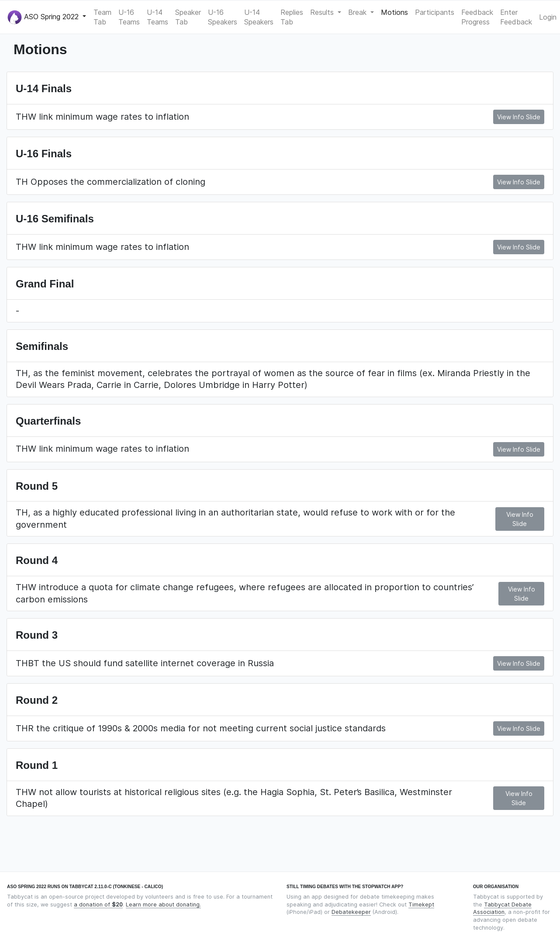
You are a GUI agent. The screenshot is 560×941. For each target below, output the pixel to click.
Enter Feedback (516, 17)
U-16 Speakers (223, 17)
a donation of (98, 905)
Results (323, 12)
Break (358, 12)
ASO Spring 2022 (44, 17)
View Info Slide (519, 117)
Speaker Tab (188, 17)
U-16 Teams (129, 17)
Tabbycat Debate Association (502, 908)
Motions (394, 12)
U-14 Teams (157, 17)
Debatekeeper (351, 912)
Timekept (421, 905)
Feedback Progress (477, 17)
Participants (435, 12)
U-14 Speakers (259, 17)
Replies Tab (292, 17)
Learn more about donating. (163, 905)
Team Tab (102, 17)
